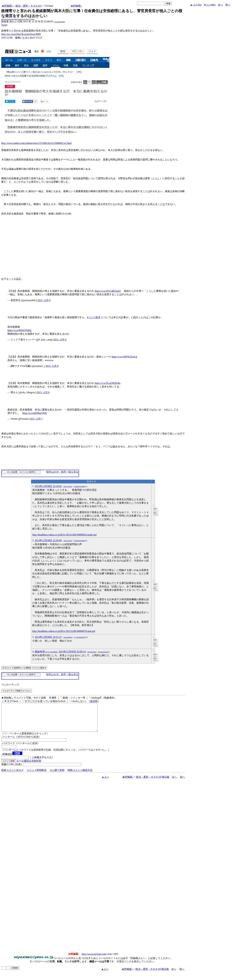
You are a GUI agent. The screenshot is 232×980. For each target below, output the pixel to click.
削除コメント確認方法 (80, 776)
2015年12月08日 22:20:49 (48, 540)
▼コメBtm (210, 5)
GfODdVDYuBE (79, 487)
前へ (228, 5)
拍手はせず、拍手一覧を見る (62, 472)
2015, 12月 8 (44, 300)
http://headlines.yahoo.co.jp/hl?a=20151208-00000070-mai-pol (64, 631)
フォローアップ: (10, 685)
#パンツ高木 (94, 317)
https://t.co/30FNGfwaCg (124, 357)
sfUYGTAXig (68, 487)
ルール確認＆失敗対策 (29, 766)
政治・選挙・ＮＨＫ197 (29, 6)
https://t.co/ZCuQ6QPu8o (108, 383)
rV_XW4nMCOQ (80, 637)
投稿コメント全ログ (12, 776)
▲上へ (105, 783)
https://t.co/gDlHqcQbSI (34, 413)
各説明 (94, 701)
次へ (220, 5)
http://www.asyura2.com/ (94, 960)
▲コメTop (196, 5)
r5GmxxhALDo (103, 652)
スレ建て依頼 (57, 776)
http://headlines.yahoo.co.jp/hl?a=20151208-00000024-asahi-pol (64, 535)
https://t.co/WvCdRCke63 (108, 291)
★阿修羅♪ (7, 6)
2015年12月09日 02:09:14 (72, 652)
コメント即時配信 (37, 776)
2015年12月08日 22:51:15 (48, 637)
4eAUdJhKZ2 (68, 637)
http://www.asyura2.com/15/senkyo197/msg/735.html (18, 19)
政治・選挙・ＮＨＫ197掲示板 (153, 783)
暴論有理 (46, 652)
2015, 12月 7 (36, 419)
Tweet (4, 25)
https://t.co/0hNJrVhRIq (19, 330)
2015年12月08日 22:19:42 (48, 486)
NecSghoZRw (92, 652)
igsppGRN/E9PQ (59, 22)
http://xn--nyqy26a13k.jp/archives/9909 (21, 34)
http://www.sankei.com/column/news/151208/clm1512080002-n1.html (36, 143)
